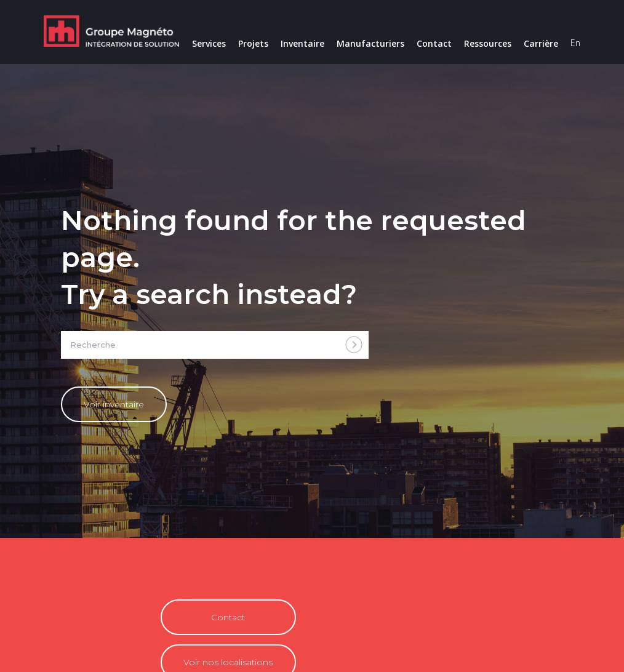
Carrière (541, 43)
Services (209, 43)
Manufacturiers (370, 43)
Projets (253, 43)
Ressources (488, 43)
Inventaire (302, 43)
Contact (434, 43)
